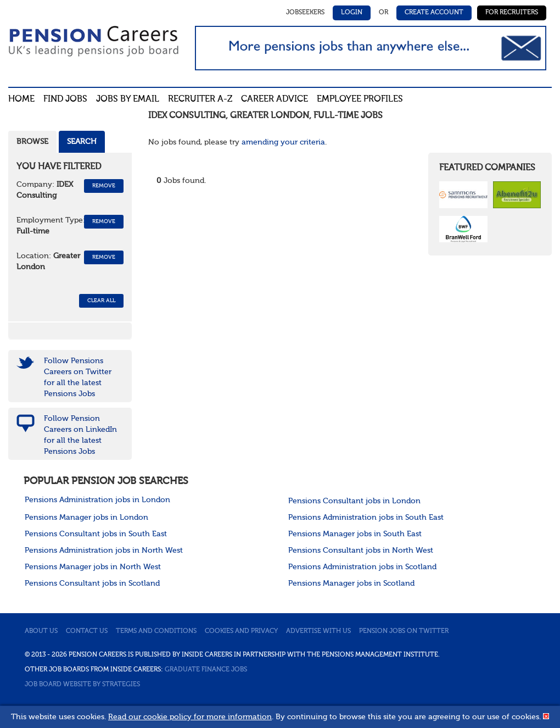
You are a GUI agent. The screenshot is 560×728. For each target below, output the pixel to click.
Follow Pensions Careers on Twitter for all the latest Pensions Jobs (78, 377)
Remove (104, 186)
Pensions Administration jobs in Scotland (362, 567)
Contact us (87, 631)
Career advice (275, 99)
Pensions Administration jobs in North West (104, 551)
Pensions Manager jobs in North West (93, 567)
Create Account (434, 13)
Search (82, 142)
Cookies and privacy (241, 631)
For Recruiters (512, 13)
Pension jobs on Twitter (404, 631)
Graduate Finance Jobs (206, 670)
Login (352, 13)
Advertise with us (318, 631)
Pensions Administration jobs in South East (366, 518)
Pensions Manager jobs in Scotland (351, 583)
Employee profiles (360, 99)
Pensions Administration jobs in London (97, 500)
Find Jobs (65, 99)
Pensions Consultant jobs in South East (96, 534)
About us (41, 631)
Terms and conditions (156, 631)
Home (21, 99)
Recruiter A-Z (200, 99)
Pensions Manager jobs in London (86, 518)
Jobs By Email (128, 99)
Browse (32, 142)
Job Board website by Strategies (82, 685)
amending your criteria (283, 142)
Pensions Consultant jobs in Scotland (92, 583)
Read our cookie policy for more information (190, 717)
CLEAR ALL (101, 301)
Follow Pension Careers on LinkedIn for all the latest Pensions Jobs (80, 435)
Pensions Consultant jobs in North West (361, 551)
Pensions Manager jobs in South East (355, 534)
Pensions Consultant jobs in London (354, 501)
